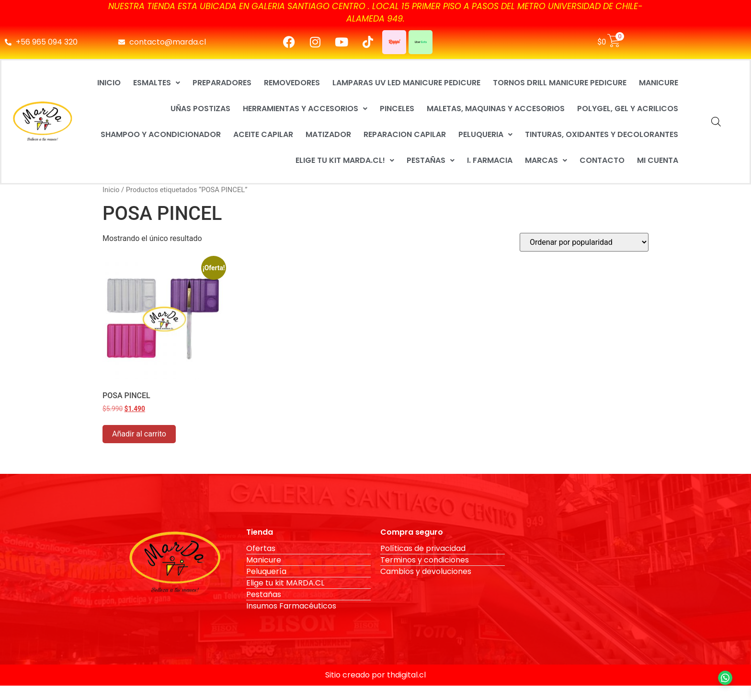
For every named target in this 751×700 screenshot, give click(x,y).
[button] (157, 83)
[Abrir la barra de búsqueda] (716, 122)
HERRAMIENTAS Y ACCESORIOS (305, 109)
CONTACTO (602, 160)
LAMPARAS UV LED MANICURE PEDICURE (406, 83)
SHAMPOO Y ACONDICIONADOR (161, 134)
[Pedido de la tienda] (584, 242)
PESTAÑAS (431, 160)
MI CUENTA (658, 160)
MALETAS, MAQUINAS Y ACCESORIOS (496, 109)
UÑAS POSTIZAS (200, 109)
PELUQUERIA (485, 134)
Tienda (260, 532)
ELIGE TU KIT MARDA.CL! (345, 160)
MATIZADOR (328, 134)
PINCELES (397, 109)
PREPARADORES (222, 83)
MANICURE (659, 83)
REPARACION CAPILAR (405, 134)
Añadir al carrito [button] (139, 434)
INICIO (109, 83)
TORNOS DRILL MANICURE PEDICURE (560, 83)
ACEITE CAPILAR (263, 134)
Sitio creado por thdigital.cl (375, 675)
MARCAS (546, 160)
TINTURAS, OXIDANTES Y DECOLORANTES (602, 134)
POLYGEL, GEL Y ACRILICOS (628, 109)
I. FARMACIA (490, 160)
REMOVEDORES (292, 83)
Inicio (111, 190)
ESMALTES (157, 83)
